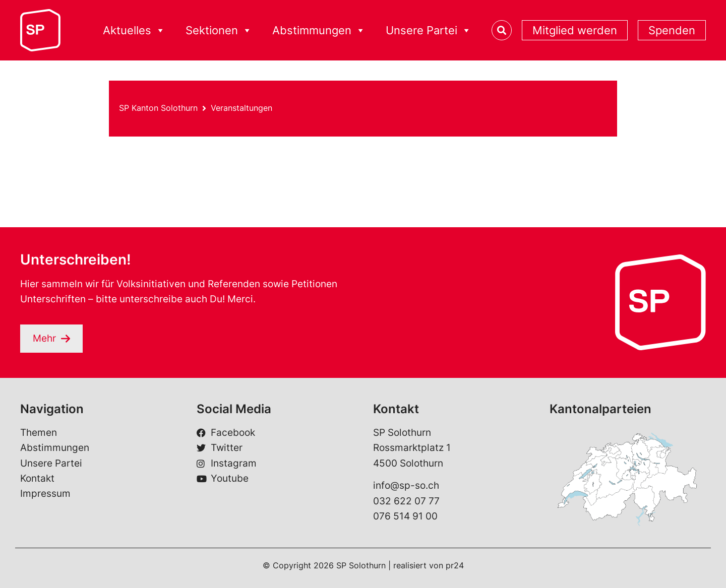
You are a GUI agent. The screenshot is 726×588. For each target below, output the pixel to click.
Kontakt (37, 478)
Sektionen (219, 30)
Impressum (45, 494)
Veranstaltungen (241, 108)
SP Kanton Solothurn (158, 108)
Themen (39, 433)
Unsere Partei (429, 30)
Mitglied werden (575, 30)
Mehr (44, 338)
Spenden (672, 30)
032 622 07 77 (406, 501)
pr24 (455, 565)
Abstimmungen (319, 30)
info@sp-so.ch (406, 486)
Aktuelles (134, 30)
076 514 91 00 (405, 517)
